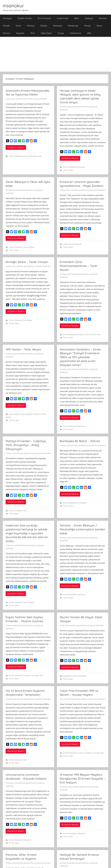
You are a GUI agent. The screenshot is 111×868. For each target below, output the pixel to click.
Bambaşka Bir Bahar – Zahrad (80, 441)
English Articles (25, 18)
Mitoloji (87, 26)
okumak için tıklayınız (16, 148)
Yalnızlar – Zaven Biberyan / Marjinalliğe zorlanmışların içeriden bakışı (82, 529)
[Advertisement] (55, 54)
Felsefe (6, 26)
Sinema (7, 33)
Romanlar (81, 167)
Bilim (77, 18)
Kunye (61, 33)
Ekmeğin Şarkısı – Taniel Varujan (27, 262)
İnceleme (81, 335)
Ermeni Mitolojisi (30, 156)
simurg (36, 99)
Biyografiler (67, 676)
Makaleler (27, 840)
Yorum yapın (68, 170)
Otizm (18, 26)
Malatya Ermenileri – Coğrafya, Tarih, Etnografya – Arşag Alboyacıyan (26, 445)
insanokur (13, 6)
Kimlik (39, 156)
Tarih (32, 33)
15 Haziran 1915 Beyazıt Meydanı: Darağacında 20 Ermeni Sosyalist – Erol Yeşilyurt (82, 778)
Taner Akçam (91, 335)
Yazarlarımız (75, 33)
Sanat (99, 26)
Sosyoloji (20, 33)
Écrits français (44, 18)
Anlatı (65, 244)
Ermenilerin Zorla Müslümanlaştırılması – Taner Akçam (79, 266)
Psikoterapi (73, 26)
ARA (89, 33)
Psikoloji (31, 26)
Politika (44, 26)
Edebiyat (89, 18)
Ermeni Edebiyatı (16, 156)
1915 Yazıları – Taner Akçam (23, 349)
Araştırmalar (63, 18)
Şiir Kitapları (28, 320)
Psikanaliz (57, 26)
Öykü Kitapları (29, 247)
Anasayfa (7, 18)
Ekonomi (103, 18)
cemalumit (93, 107)
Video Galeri (46, 33)
